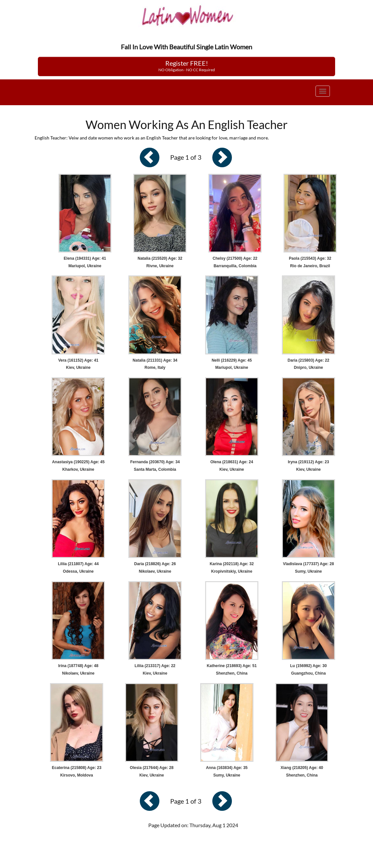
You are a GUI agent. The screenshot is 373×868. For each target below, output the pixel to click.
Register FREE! (187, 66)
